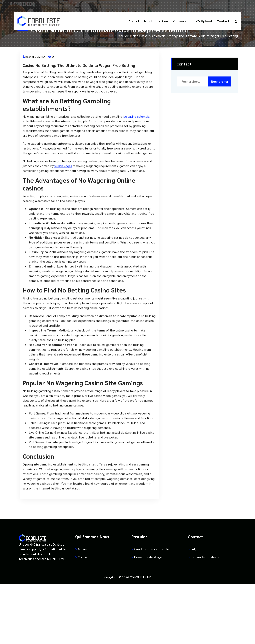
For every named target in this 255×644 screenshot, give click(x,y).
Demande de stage (147, 557)
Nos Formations (156, 21)
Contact (223, 21)
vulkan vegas (63, 181)
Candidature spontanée (150, 549)
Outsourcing (182, 21)
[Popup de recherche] (236, 21)
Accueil (134, 21)
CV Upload (204, 21)
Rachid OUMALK (34, 72)
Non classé (140, 36)
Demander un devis (203, 557)
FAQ (192, 549)
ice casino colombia (136, 132)
